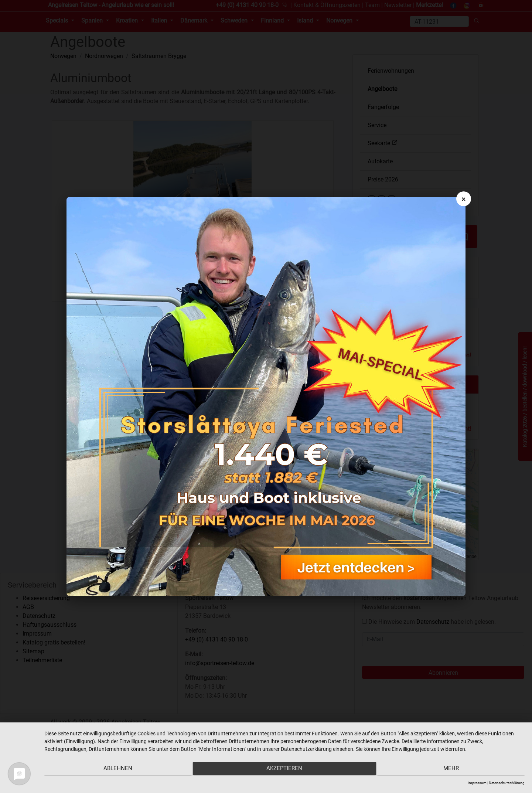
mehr (453, 769)
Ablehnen (116, 769)
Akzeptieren (284, 769)
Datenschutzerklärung (507, 783)
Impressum (477, 783)
